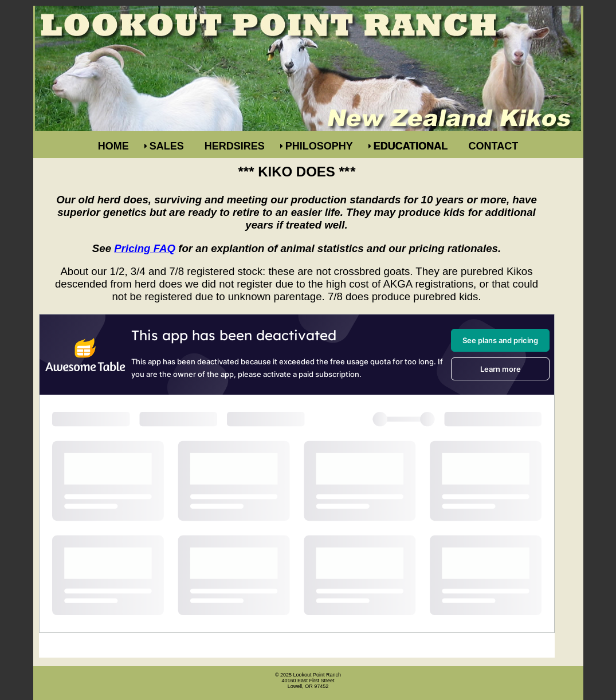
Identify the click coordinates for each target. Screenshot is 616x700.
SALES (167, 146)
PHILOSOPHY (319, 146)
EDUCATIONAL (411, 146)
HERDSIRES (235, 146)
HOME (113, 146)
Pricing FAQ (145, 248)
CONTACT (494, 146)
